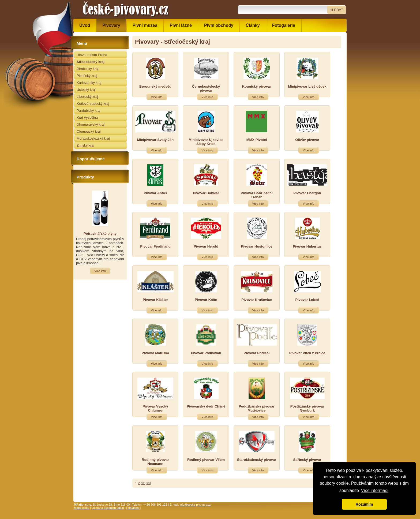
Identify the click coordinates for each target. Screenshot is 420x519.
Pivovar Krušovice (256, 300)
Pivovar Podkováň (206, 353)
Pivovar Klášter (155, 300)
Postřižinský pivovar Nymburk (307, 408)
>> (143, 483)
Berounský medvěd (155, 86)
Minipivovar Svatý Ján (155, 140)
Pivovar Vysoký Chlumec (155, 408)
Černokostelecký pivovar (206, 88)
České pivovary (126, 9)
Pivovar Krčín (206, 300)
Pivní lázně (181, 25)
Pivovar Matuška (155, 353)
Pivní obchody (219, 25)
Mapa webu (82, 508)
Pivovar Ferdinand (155, 246)
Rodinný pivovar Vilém (206, 460)
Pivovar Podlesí (257, 353)
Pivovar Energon (307, 193)
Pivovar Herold (206, 246)
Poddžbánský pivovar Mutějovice (257, 408)
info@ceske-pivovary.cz (195, 505)
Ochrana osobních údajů (108, 508)
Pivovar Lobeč (307, 300)
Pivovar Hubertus (307, 246)
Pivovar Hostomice (256, 246)
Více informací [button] (375, 490)
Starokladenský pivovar (257, 460)
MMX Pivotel (257, 140)
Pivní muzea (145, 25)
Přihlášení (133, 508)
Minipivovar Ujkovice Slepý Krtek (206, 142)
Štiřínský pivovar (307, 460)
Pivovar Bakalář (206, 193)
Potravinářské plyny (100, 234)
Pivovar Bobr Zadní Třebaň (256, 195)
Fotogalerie (284, 25)
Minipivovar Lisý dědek (307, 86)
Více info (157, 97)
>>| (149, 483)
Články (253, 25)
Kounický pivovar (257, 86)
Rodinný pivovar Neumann (155, 462)
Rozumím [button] (364, 504)
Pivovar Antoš (155, 193)
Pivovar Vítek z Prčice (307, 353)
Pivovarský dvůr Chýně (206, 406)
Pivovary (111, 25)
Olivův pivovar (307, 140)
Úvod (85, 25)
